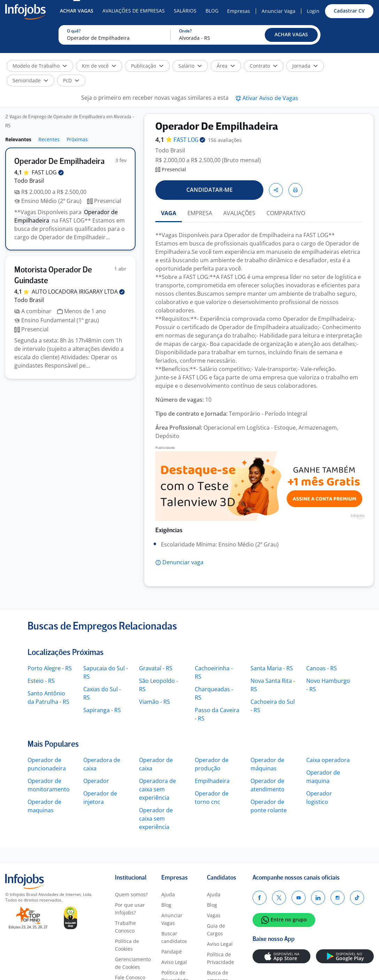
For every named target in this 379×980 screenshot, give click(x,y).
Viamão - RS (154, 702)
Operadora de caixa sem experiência (157, 789)
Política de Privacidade (221, 958)
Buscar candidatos (174, 937)
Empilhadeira (212, 781)
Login (313, 11)
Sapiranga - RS (102, 710)
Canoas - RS (322, 668)
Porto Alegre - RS (50, 668)
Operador (96, 781)
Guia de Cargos (216, 930)
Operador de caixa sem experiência (156, 819)
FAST (48, 172)
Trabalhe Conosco (125, 927)
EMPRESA (200, 213)
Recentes (49, 139)
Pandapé (172, 952)
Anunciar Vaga (279, 11)
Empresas (239, 11)
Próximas (77, 139)
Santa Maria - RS (272, 668)
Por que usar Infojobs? (130, 909)
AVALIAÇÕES (239, 213)
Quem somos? (131, 894)
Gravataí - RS (156, 668)
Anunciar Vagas (172, 919)
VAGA (169, 213)
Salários (185, 11)
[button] (291, 35)
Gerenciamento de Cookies (133, 963)
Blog (212, 11)
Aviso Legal (174, 962)
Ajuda (168, 894)
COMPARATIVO (286, 213)
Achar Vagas (77, 11)
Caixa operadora (328, 760)
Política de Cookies (127, 945)
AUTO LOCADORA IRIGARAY (78, 292)
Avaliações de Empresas (134, 11)
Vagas (214, 915)
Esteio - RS (41, 681)
